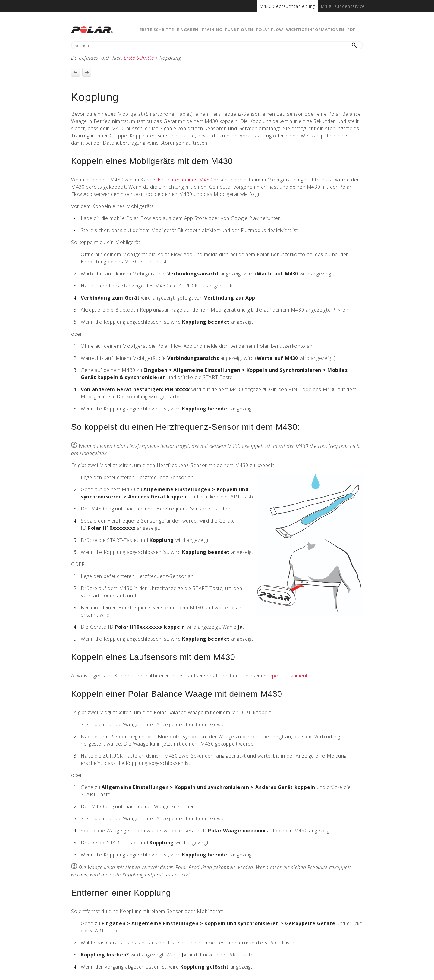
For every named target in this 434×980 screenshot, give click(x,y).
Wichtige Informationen (315, 30)
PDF (351, 30)
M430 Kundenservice (343, 6)
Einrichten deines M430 (185, 180)
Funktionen (239, 30)
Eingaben (188, 30)
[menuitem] (287, 6)
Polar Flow (270, 30)
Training (212, 30)
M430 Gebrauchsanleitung (287, 6)
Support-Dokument (286, 676)
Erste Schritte (157, 30)
